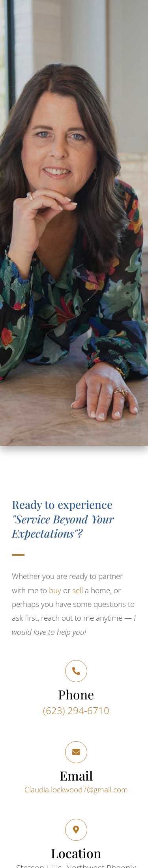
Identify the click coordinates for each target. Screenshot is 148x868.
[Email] (76, 752)
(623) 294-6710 (76, 710)
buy (55, 590)
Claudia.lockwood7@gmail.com (76, 790)
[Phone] (76, 671)
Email (76, 775)
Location (76, 853)
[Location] (76, 830)
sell (78, 590)
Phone (76, 694)
